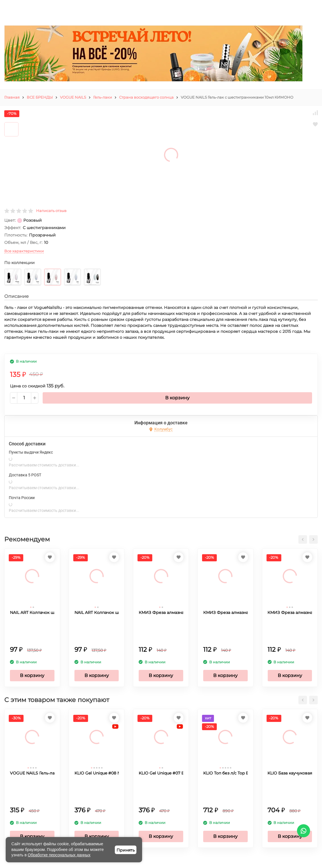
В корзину (177, 398)
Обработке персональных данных (59, 855)
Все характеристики (24, 251)
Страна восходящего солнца (146, 97)
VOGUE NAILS (73, 97)
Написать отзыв (51, 211)
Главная (12, 97)
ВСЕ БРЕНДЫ (40, 97)
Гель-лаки (103, 97)
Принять (126, 850)
